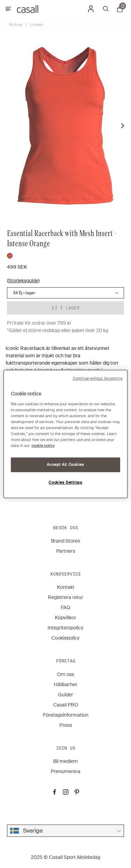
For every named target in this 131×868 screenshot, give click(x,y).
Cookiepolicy (65, 638)
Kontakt (66, 587)
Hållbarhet (65, 684)
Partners (66, 551)
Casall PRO (66, 705)
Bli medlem (65, 761)
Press (66, 725)
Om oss (65, 674)
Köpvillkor (65, 618)
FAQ (65, 607)
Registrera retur (65, 597)
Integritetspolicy (65, 628)
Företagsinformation (66, 715)
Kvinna (16, 25)
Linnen (37, 25)
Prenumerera (65, 771)
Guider (65, 695)
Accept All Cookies (65, 465)
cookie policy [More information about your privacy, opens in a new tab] (43, 446)
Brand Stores (65, 541)
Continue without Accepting (98, 378)
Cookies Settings (65, 483)
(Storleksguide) (23, 281)
